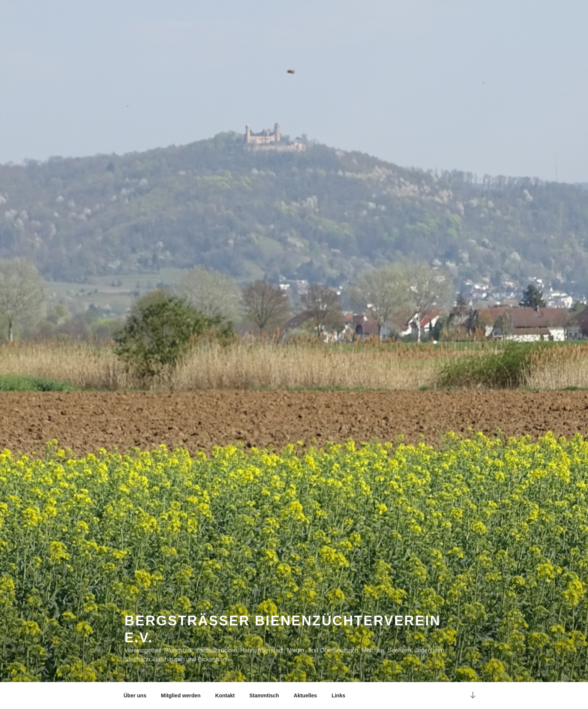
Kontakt (225, 696)
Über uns (135, 696)
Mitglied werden (181, 696)
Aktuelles (305, 696)
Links (338, 696)
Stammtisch (264, 696)
